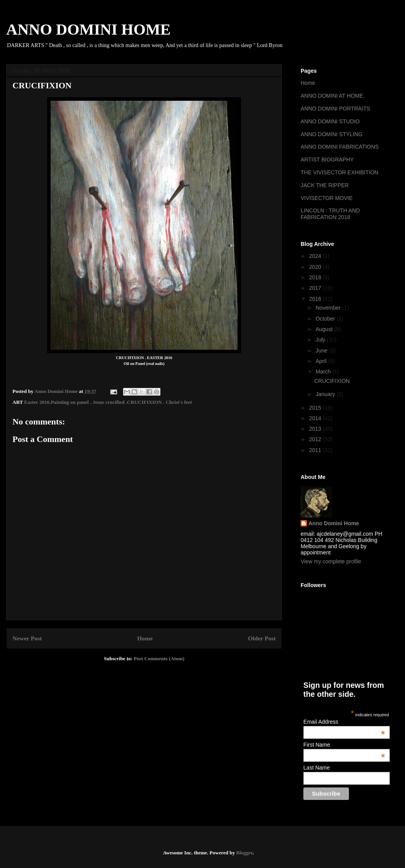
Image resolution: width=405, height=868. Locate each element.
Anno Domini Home (334, 523)
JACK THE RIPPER (325, 185)
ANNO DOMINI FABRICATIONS (340, 147)
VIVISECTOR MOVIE (327, 198)
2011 (316, 450)
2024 (316, 256)
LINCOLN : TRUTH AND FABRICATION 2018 (330, 214)
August (325, 329)
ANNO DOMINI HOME (88, 29)
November (329, 308)
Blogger (244, 853)
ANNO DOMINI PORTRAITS (335, 109)
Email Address (344, 722)
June (322, 351)
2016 (316, 299)
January (326, 394)
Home (145, 638)
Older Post (262, 638)
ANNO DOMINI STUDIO (330, 121)
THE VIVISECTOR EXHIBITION (340, 172)
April (322, 361)
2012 (316, 439)
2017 (316, 288)
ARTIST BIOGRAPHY (327, 160)
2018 (316, 277)
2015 (316, 408)
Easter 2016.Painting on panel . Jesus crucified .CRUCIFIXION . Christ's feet (108, 402)
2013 (316, 429)
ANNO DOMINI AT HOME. (333, 96)
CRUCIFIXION (332, 381)
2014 (316, 418)
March (324, 372)
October (326, 319)
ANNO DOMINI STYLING (332, 134)
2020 (316, 267)
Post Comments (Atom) (159, 658)
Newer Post (27, 638)
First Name (344, 745)
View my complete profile (331, 561)
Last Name (317, 768)
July (321, 340)
